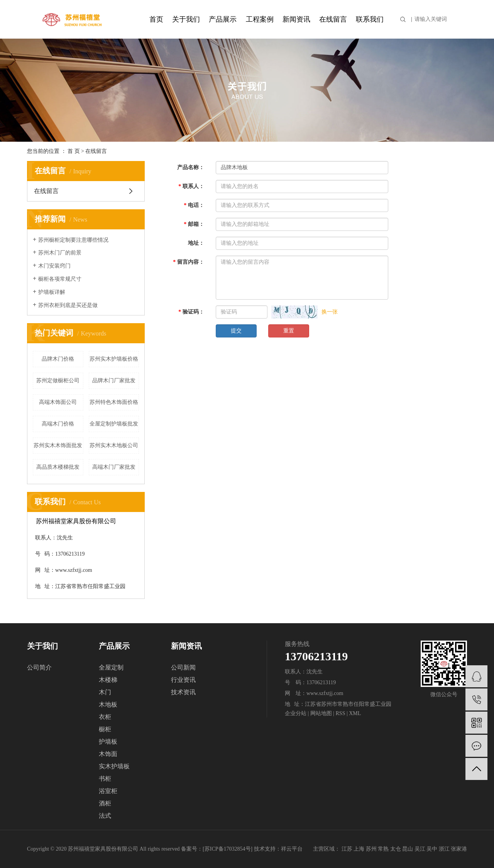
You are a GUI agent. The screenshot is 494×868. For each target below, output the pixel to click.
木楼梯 (108, 680)
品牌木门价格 (58, 359)
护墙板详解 (52, 292)
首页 (156, 19)
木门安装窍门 (54, 266)
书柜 (105, 779)
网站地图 (321, 713)
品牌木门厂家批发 (114, 381)
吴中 (432, 849)
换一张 (330, 312)
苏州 (371, 849)
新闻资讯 (296, 19)
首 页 (74, 151)
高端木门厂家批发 (114, 467)
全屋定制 (111, 667)
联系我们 (370, 19)
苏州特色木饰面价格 (114, 402)
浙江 (444, 849)
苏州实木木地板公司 (114, 445)
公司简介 (39, 667)
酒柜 (105, 803)
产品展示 (223, 19)
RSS (341, 713)
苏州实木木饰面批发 (58, 445)
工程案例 (260, 19)
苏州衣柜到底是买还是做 (68, 305)
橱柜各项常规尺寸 (60, 279)
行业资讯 (183, 680)
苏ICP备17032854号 (228, 849)
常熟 (383, 849)
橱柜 (105, 729)
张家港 (459, 849)
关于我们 (186, 19)
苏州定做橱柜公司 (58, 381)
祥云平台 (292, 849)
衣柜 (105, 717)
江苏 (347, 849)
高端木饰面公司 (58, 402)
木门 (105, 692)
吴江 (420, 849)
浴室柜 (108, 791)
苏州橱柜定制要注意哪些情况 (73, 240)
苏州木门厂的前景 (60, 253)
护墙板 (108, 742)
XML (355, 713)
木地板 (108, 704)
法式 (105, 816)
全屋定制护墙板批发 (114, 424)
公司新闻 (183, 667)
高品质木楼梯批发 (58, 467)
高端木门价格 (58, 424)
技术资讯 (183, 692)
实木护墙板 (114, 766)
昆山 (408, 849)
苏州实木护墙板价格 (114, 359)
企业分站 (296, 713)
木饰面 (108, 754)
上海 (359, 849)
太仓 (396, 849)
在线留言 (333, 19)
